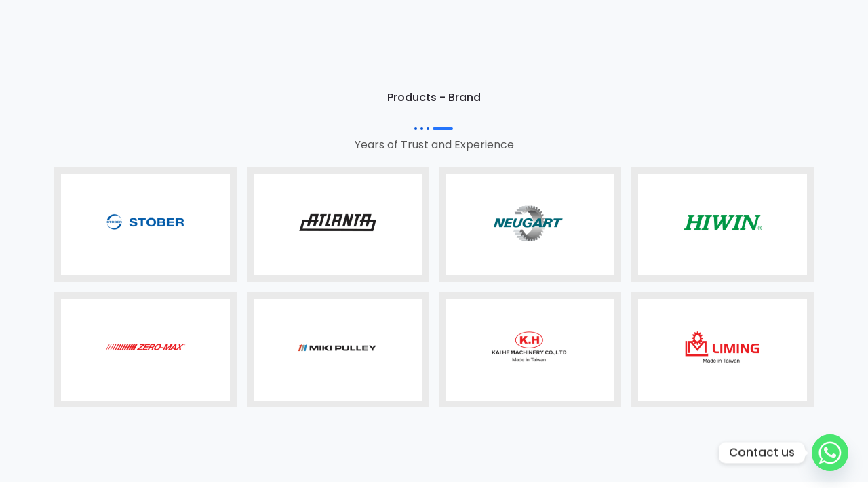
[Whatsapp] (830, 453)
